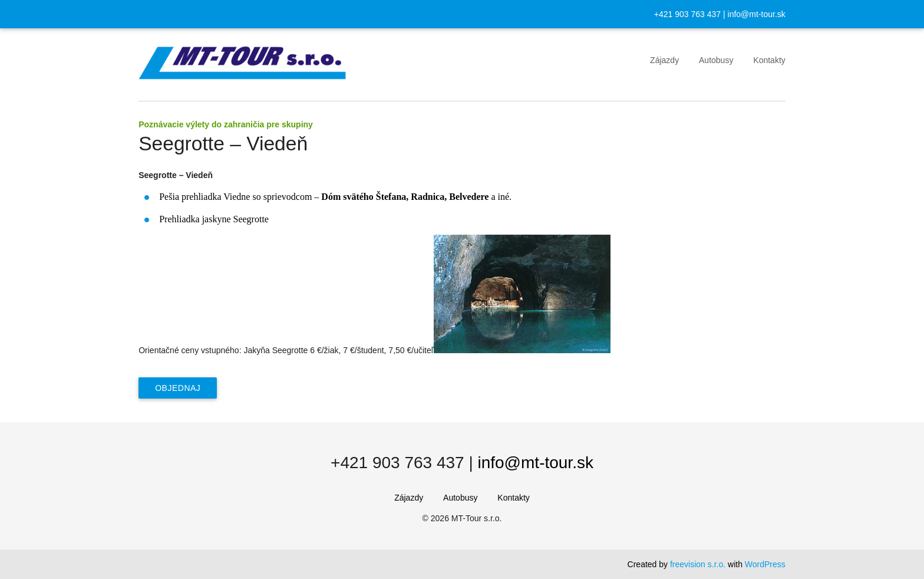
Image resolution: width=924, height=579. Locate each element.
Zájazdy (664, 60)
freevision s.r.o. (698, 564)
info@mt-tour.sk (757, 14)
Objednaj (178, 388)
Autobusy (716, 60)
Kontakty (769, 60)
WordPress (765, 564)
